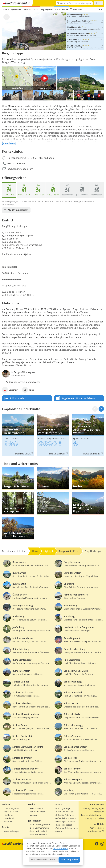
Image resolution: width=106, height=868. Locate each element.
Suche (98, 3)
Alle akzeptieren (69, 860)
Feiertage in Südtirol (66, 821)
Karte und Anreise (65, 812)
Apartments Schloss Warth (88, 435)
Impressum (99, 812)
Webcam (34, 815)
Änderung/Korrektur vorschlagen (21, 382)
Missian (12, 106)
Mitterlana (14, 439)
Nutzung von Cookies (94, 818)
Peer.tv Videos (37, 808)
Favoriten (76, 10)
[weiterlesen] (9, 143)
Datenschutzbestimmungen (92, 815)
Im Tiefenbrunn (18, 435)
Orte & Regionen (11, 10)
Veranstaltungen (12, 831)
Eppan (76, 439)
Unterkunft (60, 10)
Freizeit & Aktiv (30, 10)
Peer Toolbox (97, 828)
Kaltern (42, 439)
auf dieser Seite (60, 849)
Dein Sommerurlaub (39, 828)
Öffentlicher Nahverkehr (67, 818)
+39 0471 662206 (16, 163)
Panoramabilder (38, 812)
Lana (6, 439)
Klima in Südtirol (64, 825)
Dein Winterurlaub (39, 834)
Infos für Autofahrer (66, 815)
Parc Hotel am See (53, 435)
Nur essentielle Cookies (43, 860)
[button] (101, 409)
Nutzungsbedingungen (93, 808)
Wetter (59, 831)
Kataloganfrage (63, 808)
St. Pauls (85, 439)
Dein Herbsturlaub (39, 831)
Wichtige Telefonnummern (67, 828)
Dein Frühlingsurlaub (40, 825)
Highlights (46, 10)
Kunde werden (96, 831)
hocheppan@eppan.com (20, 169)
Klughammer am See (56, 439)
